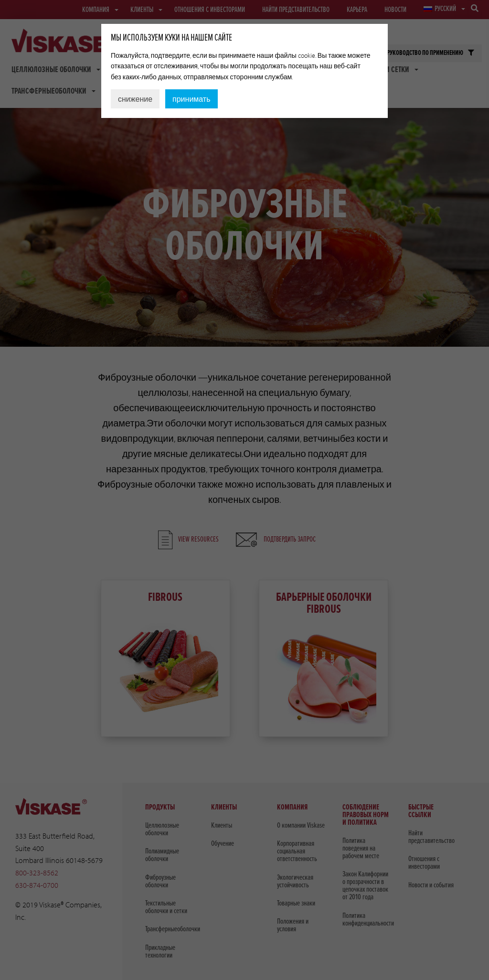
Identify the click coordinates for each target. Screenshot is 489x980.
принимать (191, 99)
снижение (135, 99)
